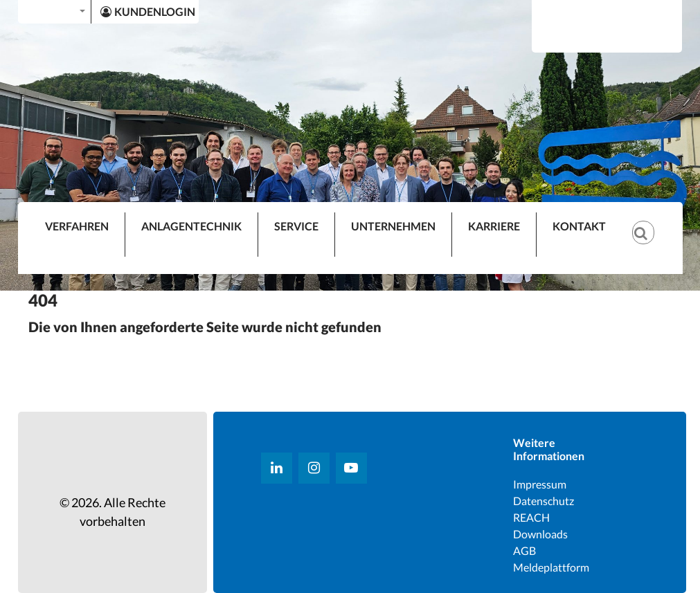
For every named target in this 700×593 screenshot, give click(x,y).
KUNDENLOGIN (148, 11)
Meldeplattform (551, 567)
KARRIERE (494, 226)
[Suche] (650, 221)
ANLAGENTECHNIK (191, 226)
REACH (531, 517)
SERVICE (296, 226)
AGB (524, 550)
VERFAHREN (77, 226)
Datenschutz (544, 501)
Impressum (540, 484)
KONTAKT (579, 226)
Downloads (540, 534)
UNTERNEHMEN (393, 226)
